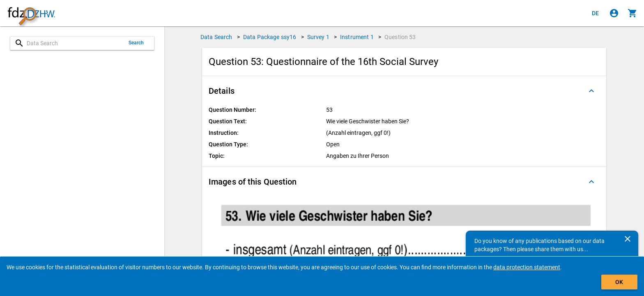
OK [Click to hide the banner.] (619, 282)
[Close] (628, 239)
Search (136, 43)
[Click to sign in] (614, 13)
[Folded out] (591, 91)
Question (400, 37)
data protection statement (527, 267)
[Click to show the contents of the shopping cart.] (632, 13)
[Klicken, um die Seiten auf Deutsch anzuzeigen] (596, 13)
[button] (404, 91)
